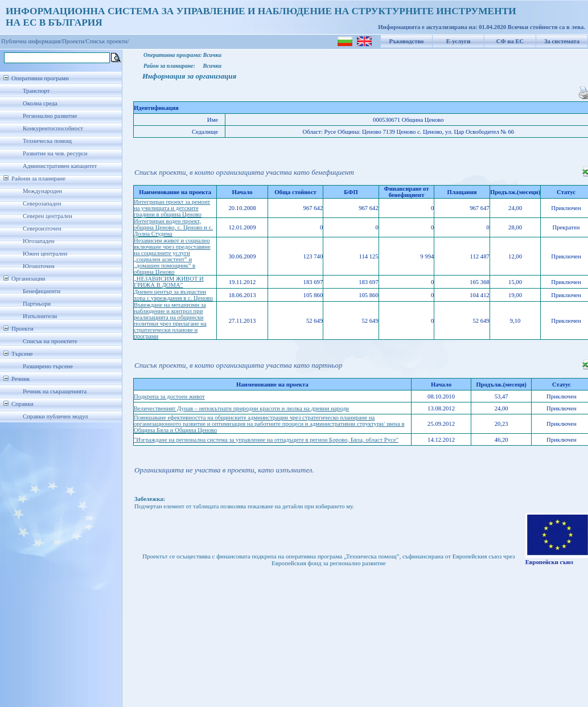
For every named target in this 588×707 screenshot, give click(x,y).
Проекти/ (74, 41)
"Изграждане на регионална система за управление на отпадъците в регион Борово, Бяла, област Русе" (266, 440)
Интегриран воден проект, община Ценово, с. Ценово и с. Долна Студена (173, 227)
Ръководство (407, 41)
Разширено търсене (48, 366)
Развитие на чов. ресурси (55, 153)
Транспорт (36, 91)
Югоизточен (39, 266)
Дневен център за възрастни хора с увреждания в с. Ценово (173, 295)
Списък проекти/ (108, 41)
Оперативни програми (40, 78)
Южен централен (45, 254)
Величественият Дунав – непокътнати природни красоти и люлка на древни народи (241, 408)
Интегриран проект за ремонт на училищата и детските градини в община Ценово (172, 208)
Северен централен (48, 216)
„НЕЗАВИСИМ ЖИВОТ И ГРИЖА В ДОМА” (169, 282)
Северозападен (42, 204)
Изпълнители (40, 316)
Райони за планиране (38, 178)
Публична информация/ (32, 41)
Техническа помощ (47, 141)
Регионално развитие (50, 116)
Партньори (37, 304)
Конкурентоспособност (53, 128)
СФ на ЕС (510, 41)
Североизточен (42, 229)
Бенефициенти (42, 291)
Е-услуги (459, 41)
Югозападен (38, 241)
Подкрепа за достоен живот (169, 396)
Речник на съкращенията (55, 391)
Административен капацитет (60, 166)
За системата (562, 41)
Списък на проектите (50, 341)
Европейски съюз (549, 562)
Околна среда (40, 103)
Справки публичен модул (55, 416)
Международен (42, 191)
